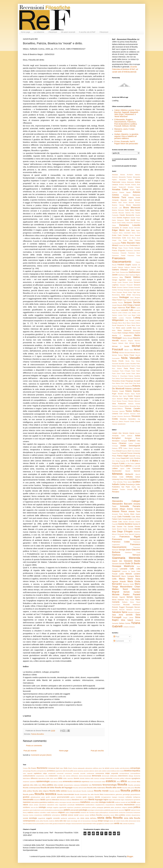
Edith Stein (130, 230)
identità (97, 797)
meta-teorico (76, 802)
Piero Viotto (125, 383)
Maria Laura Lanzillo (124, 328)
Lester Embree (123, 313)
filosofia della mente (114, 788)
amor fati (101, 768)
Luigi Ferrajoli (130, 320)
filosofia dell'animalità (80, 788)
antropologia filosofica (30, 771)
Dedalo (123, 446)
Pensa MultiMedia (131, 479)
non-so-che (34, 807)
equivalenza (54, 782)
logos (123, 800)
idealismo (91, 797)
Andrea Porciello (125, 185)
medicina (51, 802)
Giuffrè (131, 458)
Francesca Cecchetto (133, 251)
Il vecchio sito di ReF (87, 32)
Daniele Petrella (134, 527)
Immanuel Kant (54, 768)
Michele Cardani (132, 592)
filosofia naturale (115, 791)
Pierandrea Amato (119, 381)
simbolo (128, 815)
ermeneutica (68, 781)
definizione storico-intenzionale (81, 776)
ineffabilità (129, 797)
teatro (69, 821)
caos (24, 773)
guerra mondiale (76, 797)
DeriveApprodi (134, 446)
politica (137, 807)
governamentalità (63, 797)
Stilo (139, 487)
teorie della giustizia (51, 824)
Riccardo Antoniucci (132, 605)
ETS (120, 448)
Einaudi (119, 451)
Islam (62, 768)
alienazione (89, 768)
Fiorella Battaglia (134, 248)
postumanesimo (58, 810)
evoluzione (84, 785)
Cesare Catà (117, 522)
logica (106, 800)
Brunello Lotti (117, 208)
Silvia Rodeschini (119, 404)
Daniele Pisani (135, 218)
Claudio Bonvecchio (127, 215)
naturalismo (43, 805)
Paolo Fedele (130, 600)
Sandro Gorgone (134, 396)
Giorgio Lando (117, 282)
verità (117, 823)
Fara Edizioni (136, 451)
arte (72, 771)
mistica (93, 802)
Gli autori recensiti (68, 32)
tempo (100, 821)
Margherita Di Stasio (124, 325)
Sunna (75, 768)
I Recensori (53, 32)
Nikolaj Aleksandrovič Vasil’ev (126, 366)
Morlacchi (129, 474)
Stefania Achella (134, 404)
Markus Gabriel (135, 333)
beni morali (120, 771)
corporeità (114, 773)
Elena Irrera (136, 233)
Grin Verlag (116, 461)
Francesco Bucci (134, 253)
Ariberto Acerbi (134, 198)
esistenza (77, 781)
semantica (106, 815)
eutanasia (77, 785)
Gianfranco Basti (124, 275)
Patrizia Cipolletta (134, 376)
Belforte (130, 436)
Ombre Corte (118, 477)
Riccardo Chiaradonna (125, 386)
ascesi (76, 771)
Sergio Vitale (128, 399)
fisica (102, 794)
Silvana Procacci (122, 401)
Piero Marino (116, 383)
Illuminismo (42, 768)
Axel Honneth (134, 200)
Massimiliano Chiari (130, 587)
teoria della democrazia (129, 821)
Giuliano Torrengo (118, 290)
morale (133, 802)
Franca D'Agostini (119, 251)
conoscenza (100, 773)
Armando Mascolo (119, 200)
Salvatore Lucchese (133, 610)
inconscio (121, 797)
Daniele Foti (122, 527)
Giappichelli (125, 458)
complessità (52, 773)
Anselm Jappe (135, 190)
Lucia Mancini (126, 574)
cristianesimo (53, 776)
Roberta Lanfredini (133, 389)
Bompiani (128, 438)
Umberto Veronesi (130, 414)
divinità (82, 778)
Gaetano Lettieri (135, 270)
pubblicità (107, 810)
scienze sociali (73, 815)
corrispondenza (124, 773)
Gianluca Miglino (135, 275)
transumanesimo (77, 824)
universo (107, 824)
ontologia (42, 807)
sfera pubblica (120, 815)
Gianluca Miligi (117, 277)
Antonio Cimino (133, 509)
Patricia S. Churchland (120, 376)
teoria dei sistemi (115, 821)
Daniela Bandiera (125, 524)
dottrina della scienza (92, 778)
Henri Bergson (135, 297)
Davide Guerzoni (128, 529)
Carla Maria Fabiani (133, 210)
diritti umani (54, 778)
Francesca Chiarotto (119, 253)
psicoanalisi (75, 810)
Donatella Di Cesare (120, 228)
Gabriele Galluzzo (124, 267)
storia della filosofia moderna (45, 821)
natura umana (33, 805)
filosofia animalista (134, 785)
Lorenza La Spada (128, 571)
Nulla (66, 768)
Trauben (123, 489)
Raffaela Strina (128, 602)
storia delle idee (61, 821)
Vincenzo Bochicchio (124, 416)
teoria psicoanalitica (39, 824)
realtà (48, 813)
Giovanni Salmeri (122, 287)
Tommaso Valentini (118, 411)
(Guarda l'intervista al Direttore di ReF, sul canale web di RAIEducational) (125, 69)
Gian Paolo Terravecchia (120, 272)
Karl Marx (131, 307)
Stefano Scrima (125, 623)
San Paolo (126, 487)
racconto (121, 810)
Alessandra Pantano (125, 177)
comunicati (60, 773)
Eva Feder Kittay (126, 240)
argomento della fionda (63, 771)
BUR (123, 436)
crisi (46, 776)
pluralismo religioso (121, 807)
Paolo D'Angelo (125, 371)
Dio (29, 768)
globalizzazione (35, 797)
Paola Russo (129, 369)
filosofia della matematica (96, 788)
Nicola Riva (130, 361)
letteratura (56, 800)
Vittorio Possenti (124, 421)
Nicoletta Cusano (124, 364)
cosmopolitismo (135, 773)
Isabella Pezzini (117, 303)
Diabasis (115, 448)
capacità (30, 773)
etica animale (132, 782)
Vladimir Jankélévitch (119, 424)
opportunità (63, 807)
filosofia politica (130, 791)
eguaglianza (136, 778)
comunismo (68, 773)
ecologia (102, 778)
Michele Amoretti (124, 353)
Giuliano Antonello (134, 287)
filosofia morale (101, 791)
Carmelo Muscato (118, 213)
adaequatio (81, 768)
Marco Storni (126, 579)
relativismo (54, 813)
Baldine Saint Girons (120, 203)
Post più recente (30, 751)
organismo (70, 807)
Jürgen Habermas (119, 308)
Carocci (132, 441)
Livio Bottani (132, 313)
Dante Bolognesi (118, 220)
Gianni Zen (117, 561)
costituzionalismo (29, 776)
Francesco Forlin (134, 255)
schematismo (56, 815)
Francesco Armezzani (126, 539)
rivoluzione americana (126, 813)
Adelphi (115, 433)
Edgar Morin (118, 230)
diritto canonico (68, 778)
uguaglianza (100, 824)
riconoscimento (114, 813)
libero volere (84, 800)
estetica (111, 781)
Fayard (114, 453)
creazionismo (40, 776)
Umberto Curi (117, 414)
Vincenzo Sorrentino (128, 419)
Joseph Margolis (117, 305)
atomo (97, 771)
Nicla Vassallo (131, 358)
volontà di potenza (129, 824)
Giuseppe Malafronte (123, 566)
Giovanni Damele (118, 564)
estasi (103, 782)
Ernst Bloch (131, 238)
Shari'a (70, 768)
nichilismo (26, 807)
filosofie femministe (81, 794)
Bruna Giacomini (133, 205)
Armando (115, 436)
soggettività (42, 818)
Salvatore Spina (120, 612)
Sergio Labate (128, 617)
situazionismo (136, 815)
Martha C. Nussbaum (122, 336)
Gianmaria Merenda (126, 558)
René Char (133, 383)
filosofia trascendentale (66, 794)
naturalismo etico (53, 805)
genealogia (126, 794)
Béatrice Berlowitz (118, 210)
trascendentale (87, 824)
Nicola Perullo (118, 361)
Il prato (122, 463)
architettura (51, 771)
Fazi (118, 453)
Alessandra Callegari (126, 501)
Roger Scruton (118, 394)
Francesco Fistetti (119, 255)
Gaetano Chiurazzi (120, 270)
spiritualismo (72, 818)
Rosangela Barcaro (133, 607)
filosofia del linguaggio (64, 788)
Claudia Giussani (128, 522)
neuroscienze (129, 805)
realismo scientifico (40, 813)
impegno (115, 797)
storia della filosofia (110, 818)
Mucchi (138, 474)
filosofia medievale (87, 791)
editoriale (128, 778)
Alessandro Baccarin (122, 504)
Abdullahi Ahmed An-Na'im (122, 175)
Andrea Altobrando (128, 182)
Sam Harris (123, 396)
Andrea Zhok (136, 185)
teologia (106, 821)
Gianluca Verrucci (126, 555)
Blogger (130, 856)
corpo (107, 773)
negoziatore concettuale (67, 805)
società (25, 818)
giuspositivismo (135, 794)
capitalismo (38, 773)
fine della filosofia (93, 794)
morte (138, 802)
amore (107, 768)
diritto (60, 778)
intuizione (37, 800)
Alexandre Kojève (126, 180)
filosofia (122, 785)
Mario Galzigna (123, 333)
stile (78, 818)
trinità (94, 824)
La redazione (39, 32)
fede (90, 785)
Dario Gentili (130, 220)
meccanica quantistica (39, 802)
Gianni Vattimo (132, 277)
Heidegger (124, 297)
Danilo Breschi (117, 529)
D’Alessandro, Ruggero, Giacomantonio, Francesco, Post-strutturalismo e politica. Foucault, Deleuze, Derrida (126, 123)
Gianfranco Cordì (133, 552)
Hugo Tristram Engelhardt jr (131, 300)
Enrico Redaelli (135, 235)
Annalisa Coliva (120, 189)
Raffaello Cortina (119, 484)
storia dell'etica (91, 818)
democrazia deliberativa (110, 776)
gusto (85, 797)
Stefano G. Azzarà (118, 406)
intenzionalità (28, 800)
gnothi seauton (51, 797)
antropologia (135, 768)
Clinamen (123, 443)
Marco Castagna (128, 576)
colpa (45, 773)
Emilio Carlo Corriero (120, 235)
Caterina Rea (130, 213)
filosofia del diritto (47, 788)
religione (61, 812)
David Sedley (121, 223)
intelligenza (137, 797)
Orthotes (129, 477)
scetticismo (47, 815)
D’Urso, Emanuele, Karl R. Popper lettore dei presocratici (126, 143)
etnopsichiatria (68, 785)
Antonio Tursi (119, 197)
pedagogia (100, 807)
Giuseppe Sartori (129, 290)
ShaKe (134, 487)
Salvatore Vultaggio (134, 612)
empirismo (26, 782)
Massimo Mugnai (127, 341)
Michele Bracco (135, 353)
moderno (118, 802)
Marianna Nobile (128, 584)
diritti (48, 778)
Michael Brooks (135, 343)
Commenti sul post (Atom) (41, 755)
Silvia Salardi (127, 620)
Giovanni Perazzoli (126, 285)
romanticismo (38, 815)
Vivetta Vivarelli (135, 421)
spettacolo (64, 818)
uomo (112, 824)
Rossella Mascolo (118, 610)
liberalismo (76, 800)
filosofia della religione (41, 791)
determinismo (123, 776)
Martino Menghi (128, 338)
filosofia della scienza (58, 791)
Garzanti (132, 456)
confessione (90, 773)
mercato (69, 802)
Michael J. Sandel (121, 346)
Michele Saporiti (118, 597)
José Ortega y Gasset (131, 305)
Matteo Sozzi (120, 589)
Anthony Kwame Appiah (121, 192)
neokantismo (80, 805)
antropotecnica (42, 771)
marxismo (27, 802)
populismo (26, 810)
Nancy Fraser (129, 355)
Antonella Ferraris (130, 506)
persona (107, 807)
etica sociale (59, 785)
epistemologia (43, 781)
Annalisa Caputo (134, 187)
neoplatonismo (100, 805)
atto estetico (103, 771)
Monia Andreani (118, 600)
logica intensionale (114, 800)
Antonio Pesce (120, 511)
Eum (129, 451)
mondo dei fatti (125, 802)
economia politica (119, 778)
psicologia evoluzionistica (96, 810)
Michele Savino (133, 597)
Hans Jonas (126, 295)
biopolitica (136, 771)
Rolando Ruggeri (118, 607)
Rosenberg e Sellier (133, 484)
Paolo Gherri (116, 373)
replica (67, 813)
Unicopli (130, 489)
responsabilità (75, 813)
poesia (130, 807)
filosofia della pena (128, 788)
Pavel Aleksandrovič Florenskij (130, 378)
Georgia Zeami (125, 550)
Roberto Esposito (133, 391)
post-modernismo (35, 810)
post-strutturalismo (47, 810)
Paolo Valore (136, 373)
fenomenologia (110, 785)
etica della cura (36, 785)
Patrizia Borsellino (38, 734)
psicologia (83, 810)
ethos (118, 782)
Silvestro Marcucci (134, 401)
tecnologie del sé (77, 821)
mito (97, 802)
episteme (33, 782)
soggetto (49, 818)
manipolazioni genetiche (132, 800)
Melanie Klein (123, 343)
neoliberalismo (90, 805)
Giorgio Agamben (119, 280)
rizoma (31, 815)
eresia (60, 782)
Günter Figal (132, 292)
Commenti (119, 641)
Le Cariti (135, 466)
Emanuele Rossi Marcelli (126, 534)
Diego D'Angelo (125, 532)
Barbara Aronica (134, 203)
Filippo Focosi (123, 248)
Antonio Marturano (132, 195)
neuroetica (119, 805)
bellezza (114, 771)
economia (109, 778)
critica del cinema (64, 776)
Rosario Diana (130, 394)
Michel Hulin (129, 350)
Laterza (128, 466)
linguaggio (99, 800)
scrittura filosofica (96, 815)
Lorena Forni (122, 315)
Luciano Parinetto (125, 318)
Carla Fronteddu (124, 517)
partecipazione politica (89, 807)
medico (57, 802)
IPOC (128, 461)
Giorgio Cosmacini (134, 280)
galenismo (119, 794)
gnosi (43, 797)
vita (121, 824)
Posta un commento (34, 746)
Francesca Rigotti (130, 537)
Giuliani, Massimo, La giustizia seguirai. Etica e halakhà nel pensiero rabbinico (126, 136)
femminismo (97, 785)
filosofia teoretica (45, 794)
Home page (25, 32)
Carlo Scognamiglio (125, 519)
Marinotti (137, 471)
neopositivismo (110, 805)
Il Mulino (134, 461)
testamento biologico (65, 824)
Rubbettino (116, 487)
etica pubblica (48, 785)
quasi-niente (114, 810)
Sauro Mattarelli (117, 399)
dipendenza (42, 778)
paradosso (78, 807)
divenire (77, 778)
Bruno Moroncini (132, 208)
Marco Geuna (131, 323)
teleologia (94, 821)
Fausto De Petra (124, 245)
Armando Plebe (117, 514)
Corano (25, 768)
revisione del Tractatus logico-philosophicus (94, 813)
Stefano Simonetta (130, 406)
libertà (91, 799)
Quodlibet (136, 482)
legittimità (48, 800)
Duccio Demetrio (134, 228)
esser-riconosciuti (95, 782)
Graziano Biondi (122, 292)
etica (124, 781)
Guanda (123, 461)
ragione (127, 810)
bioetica (128, 771)
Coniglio (138, 443)
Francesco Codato (121, 542)
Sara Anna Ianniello (122, 615)
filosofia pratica (28, 794)
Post (116, 637)
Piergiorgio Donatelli (133, 381)
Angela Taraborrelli (119, 187)
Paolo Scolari (126, 373)
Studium (115, 489)
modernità (110, 802)
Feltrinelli (123, 453)
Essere (34, 768)
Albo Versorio (123, 433)
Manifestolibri (117, 471)
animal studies (115, 768)
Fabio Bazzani (128, 243)
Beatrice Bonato (118, 205)
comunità (76, 773)
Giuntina (137, 458)
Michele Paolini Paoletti (126, 595)
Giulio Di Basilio (133, 563)
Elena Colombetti (125, 233)
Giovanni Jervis (128, 282)
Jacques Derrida (132, 302)
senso (112, 815)
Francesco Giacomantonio (122, 260)
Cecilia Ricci (136, 519)
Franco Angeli (123, 456)
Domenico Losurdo (130, 225)
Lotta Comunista (133, 469)
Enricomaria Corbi (119, 238)
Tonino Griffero (133, 411)
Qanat (130, 482)
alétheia (96, 768)
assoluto (86, 771)
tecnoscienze (87, 821)
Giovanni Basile (132, 561)
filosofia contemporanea (31, 788)
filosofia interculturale (74, 791)
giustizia (26, 797)
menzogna (63, 802)
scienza (64, 815)
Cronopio (115, 446)
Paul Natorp (116, 378)
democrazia (96, 776)
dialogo (131, 776)
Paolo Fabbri (136, 371)
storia (82, 818)
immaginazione (106, 797)
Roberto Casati (118, 391)
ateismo (92, 771)
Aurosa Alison (129, 514)
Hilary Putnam (117, 300)
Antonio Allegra (119, 509)
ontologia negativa (53, 807)
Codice (131, 443)
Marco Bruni (122, 323)
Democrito (130, 223)
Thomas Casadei (132, 408)
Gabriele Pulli (135, 267)
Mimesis (117, 474)
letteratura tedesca (66, 800)
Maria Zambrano (124, 330)
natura (25, 805)
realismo (30, 813)
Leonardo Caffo (127, 310)
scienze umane (84, 815)
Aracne (132, 433)
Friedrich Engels (124, 265)
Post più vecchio (97, 751)
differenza (34, 778)
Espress (125, 451)
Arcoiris (138, 433)
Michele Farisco (117, 355)
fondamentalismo (110, 794)
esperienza (85, 782)
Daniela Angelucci (123, 218)
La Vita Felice (130, 463)
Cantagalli (124, 441)
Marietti (128, 471)
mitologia (102, 802)
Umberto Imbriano (129, 627)
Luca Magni (132, 315)
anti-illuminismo (125, 768)
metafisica (85, 802)
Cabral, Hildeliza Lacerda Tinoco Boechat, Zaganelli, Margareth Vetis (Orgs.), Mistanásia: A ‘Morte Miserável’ (127, 113)
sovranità (56, 818)
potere (67, 810)
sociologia (33, 818)
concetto (83, 773)
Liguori (122, 469)
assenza (80, 771)
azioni (109, 771)
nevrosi (138, 805)
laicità (43, 800)
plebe (112, 807)
